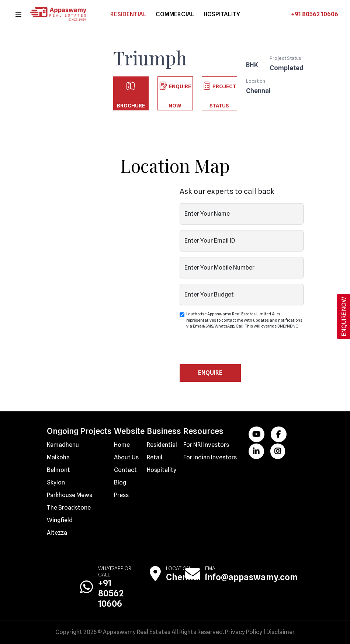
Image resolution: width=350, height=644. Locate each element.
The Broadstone (69, 508)
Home (122, 445)
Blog (120, 482)
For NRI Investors (206, 445)
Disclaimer (280, 632)
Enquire (210, 373)
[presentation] (236, 350)
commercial (175, 14)
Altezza (57, 533)
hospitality (222, 14)
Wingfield (60, 520)
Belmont (58, 470)
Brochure (131, 89)
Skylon (56, 482)
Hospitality (162, 470)
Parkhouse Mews (70, 495)
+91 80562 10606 (315, 14)
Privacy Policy (244, 632)
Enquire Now (175, 89)
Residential (128, 14)
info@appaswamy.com (251, 577)
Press (121, 495)
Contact (125, 470)
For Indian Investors (210, 457)
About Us (126, 457)
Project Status (219, 89)
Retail (155, 457)
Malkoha (58, 457)
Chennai (183, 577)
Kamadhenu (63, 445)
